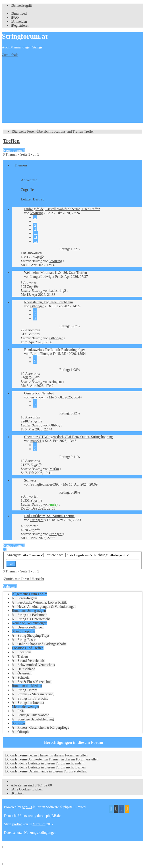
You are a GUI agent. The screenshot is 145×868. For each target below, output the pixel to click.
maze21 (36, 441)
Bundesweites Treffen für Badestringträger (55, 350)
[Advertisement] (72, 92)
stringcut (56, 382)
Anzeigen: (25, 555)
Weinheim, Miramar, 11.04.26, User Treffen (55, 273)
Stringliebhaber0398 (45, 484)
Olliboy (55, 425)
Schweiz (30, 480)
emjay (54, 504)
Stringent (37, 520)
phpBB (27, 807)
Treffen (11, 141)
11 (36, 237)
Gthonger (37, 306)
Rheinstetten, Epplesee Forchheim (49, 302)
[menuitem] (19, 13)
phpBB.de (53, 816)
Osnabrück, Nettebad (39, 393)
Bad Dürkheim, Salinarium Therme (49, 516)
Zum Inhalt (10, 55)
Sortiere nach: (69, 555)
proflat (17, 824)
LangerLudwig (41, 277)
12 (36, 241)
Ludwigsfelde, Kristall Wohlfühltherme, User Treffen (62, 209)
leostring (37, 213)
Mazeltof (39, 824)
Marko (54, 469)
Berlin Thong (40, 354)
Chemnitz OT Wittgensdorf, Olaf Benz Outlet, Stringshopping (68, 437)
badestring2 (58, 291)
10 (36, 233)
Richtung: (112, 555)
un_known (38, 397)
